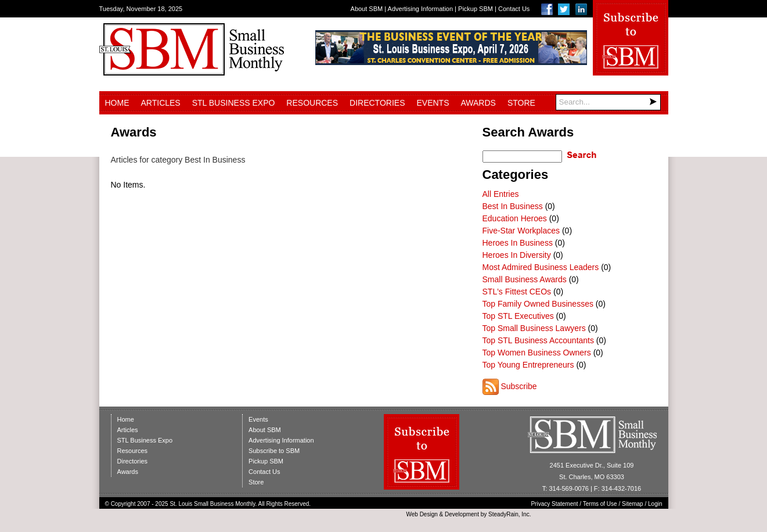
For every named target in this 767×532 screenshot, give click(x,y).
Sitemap (633, 504)
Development (462, 514)
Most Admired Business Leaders (541, 267)
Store (521, 103)
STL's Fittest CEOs (517, 292)
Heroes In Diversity (517, 255)
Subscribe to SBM (274, 451)
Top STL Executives (518, 316)
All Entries (501, 194)
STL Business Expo (234, 103)
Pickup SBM (476, 9)
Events (433, 103)
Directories (377, 103)
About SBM (367, 9)
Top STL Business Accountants (538, 340)
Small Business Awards (525, 279)
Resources (312, 103)
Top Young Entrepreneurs (528, 365)
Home (117, 103)
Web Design (422, 514)
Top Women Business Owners (537, 353)
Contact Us (514, 9)
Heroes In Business (518, 243)
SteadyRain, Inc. (509, 514)
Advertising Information (421, 9)
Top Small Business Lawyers (534, 328)
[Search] (608, 102)
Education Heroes (515, 218)
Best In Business (513, 206)
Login (655, 504)
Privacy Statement (554, 504)
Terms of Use (600, 504)
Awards (478, 103)
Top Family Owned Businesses (538, 304)
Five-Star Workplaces (521, 231)
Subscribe (518, 386)
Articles (161, 103)
